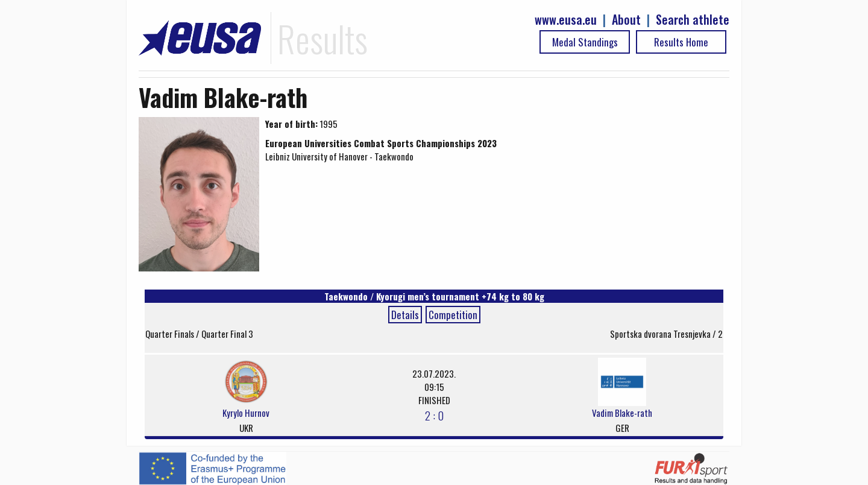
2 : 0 (434, 415)
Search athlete (693, 20)
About (626, 20)
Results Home (681, 42)
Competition (453, 315)
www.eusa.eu (566, 20)
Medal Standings (585, 42)
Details (405, 315)
